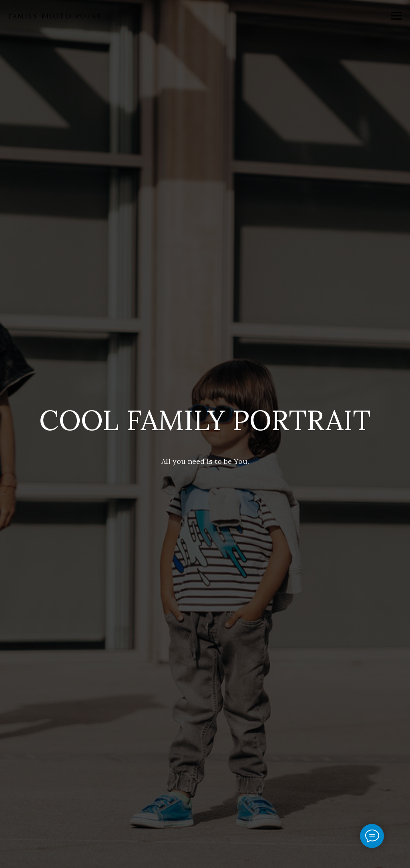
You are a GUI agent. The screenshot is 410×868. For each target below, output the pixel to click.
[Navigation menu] (396, 16)
